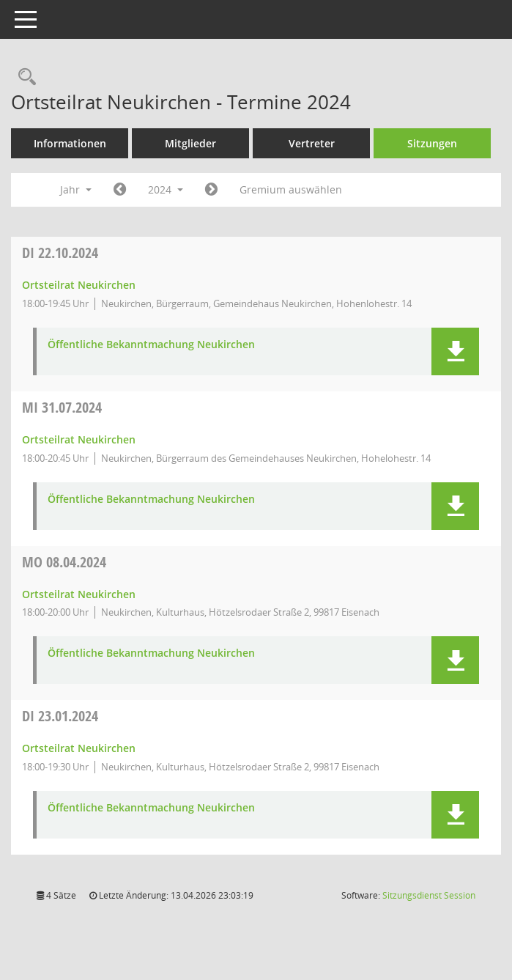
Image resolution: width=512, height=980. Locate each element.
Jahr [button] (76, 189)
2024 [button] (166, 189)
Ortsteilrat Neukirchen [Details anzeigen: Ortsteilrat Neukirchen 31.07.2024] (79, 439)
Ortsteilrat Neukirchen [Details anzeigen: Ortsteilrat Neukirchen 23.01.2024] (79, 748)
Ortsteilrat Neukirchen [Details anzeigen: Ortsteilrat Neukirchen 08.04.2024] (79, 594)
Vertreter (312, 143)
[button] (455, 351)
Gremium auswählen (291, 189)
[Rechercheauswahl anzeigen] (23, 77)
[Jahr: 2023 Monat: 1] (120, 190)
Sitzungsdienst (429, 895)
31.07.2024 (62, 407)
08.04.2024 (64, 562)
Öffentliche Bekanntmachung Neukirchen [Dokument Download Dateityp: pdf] (151, 345)
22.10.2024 (60, 253)
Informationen (70, 143)
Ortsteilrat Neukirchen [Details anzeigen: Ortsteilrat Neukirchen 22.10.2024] (79, 285)
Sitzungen (432, 143)
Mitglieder (190, 143)
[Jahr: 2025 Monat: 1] (211, 190)
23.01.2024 (60, 716)
